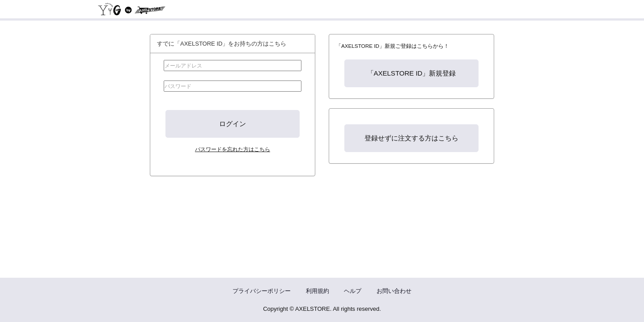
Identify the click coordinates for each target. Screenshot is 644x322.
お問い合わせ (394, 291)
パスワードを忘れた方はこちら (233, 149)
